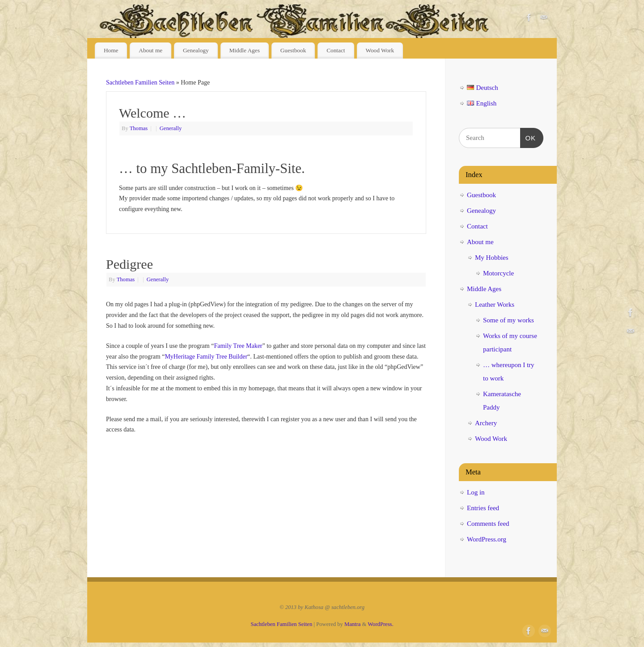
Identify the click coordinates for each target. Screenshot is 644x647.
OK (528, 137)
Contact (336, 50)
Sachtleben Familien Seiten (140, 82)
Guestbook (293, 50)
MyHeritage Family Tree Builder (206, 357)
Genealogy (196, 50)
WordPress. (380, 624)
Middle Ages (244, 50)
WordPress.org (487, 539)
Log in (476, 492)
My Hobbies (492, 258)
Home (111, 50)
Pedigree (129, 264)
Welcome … (153, 113)
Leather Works (495, 304)
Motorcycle (498, 273)
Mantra (352, 624)
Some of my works (508, 320)
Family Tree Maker (238, 346)
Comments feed (488, 524)
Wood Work (380, 50)
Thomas (139, 128)
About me (150, 50)
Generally (171, 128)
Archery (486, 423)
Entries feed (483, 508)
